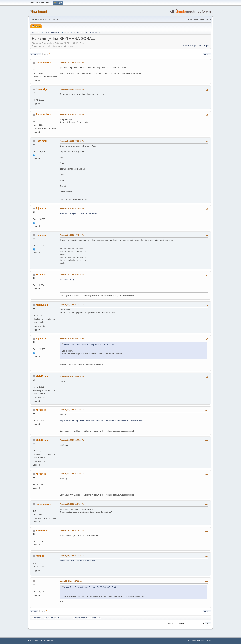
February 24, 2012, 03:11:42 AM (72, 141)
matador (40, 556)
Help (189, 641)
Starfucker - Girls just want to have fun (77, 561)
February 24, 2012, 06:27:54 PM (72, 376)
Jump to (171, 623)
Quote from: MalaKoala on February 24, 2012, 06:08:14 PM (89, 345)
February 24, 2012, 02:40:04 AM (72, 114)
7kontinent (39, 11)
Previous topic (190, 46)
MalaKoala (42, 305)
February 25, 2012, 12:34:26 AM (72, 504)
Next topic (204, 46)
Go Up (34, 611)
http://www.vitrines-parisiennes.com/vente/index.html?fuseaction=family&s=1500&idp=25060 (102, 421)
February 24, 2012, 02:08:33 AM (72, 89)
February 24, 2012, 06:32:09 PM (72, 474)
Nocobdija (42, 89)
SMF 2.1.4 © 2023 (35, 641)
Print (207, 54)
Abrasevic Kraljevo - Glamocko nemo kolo (79, 213)
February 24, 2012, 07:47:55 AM (72, 208)
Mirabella (41, 275)
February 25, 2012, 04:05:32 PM (72, 531)
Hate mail (41, 141)
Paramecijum (43, 63)
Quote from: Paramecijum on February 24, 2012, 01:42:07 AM (90, 587)
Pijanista (41, 208)
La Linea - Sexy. (67, 280)
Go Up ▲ (209, 641)
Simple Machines (49, 641)
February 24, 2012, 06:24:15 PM (72, 338)
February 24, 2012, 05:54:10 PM (72, 275)
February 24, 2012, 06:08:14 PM (72, 305)
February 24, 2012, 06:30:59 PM (72, 440)
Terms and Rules (198, 641)
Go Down (36, 54)
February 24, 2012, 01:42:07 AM (72, 63)
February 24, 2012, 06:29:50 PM (72, 410)
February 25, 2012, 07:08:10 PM (72, 556)
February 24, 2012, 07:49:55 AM (72, 235)
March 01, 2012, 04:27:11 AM (71, 581)
